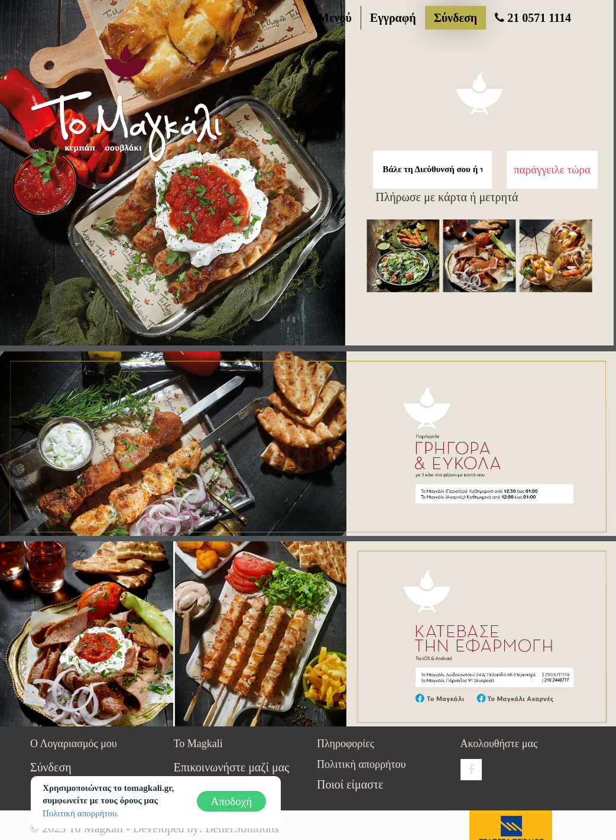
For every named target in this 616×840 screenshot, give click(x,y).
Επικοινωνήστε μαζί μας (232, 767)
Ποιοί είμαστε (350, 784)
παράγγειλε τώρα (552, 169)
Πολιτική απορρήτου (361, 764)
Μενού (335, 18)
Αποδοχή (232, 801)
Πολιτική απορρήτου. (81, 813)
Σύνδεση (456, 18)
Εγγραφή (393, 18)
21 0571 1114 (533, 18)
